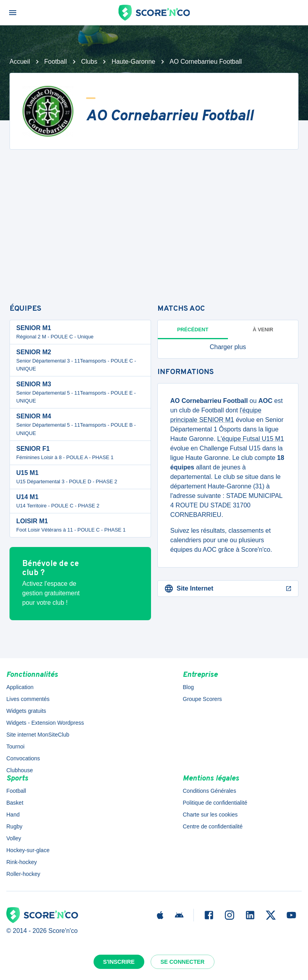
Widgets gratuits (26, 711)
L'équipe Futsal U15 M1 (251, 439)
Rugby (14, 826)
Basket (15, 803)
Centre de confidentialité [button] (213, 826)
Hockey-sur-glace (28, 850)
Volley (14, 838)
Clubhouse (20, 770)
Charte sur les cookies (210, 815)
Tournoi (15, 746)
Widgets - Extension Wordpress (45, 723)
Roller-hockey (23, 874)
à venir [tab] (263, 330)
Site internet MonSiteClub (38, 735)
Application (20, 687)
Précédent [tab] (193, 330)
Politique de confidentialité (215, 803)
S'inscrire (119, 962)
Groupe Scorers (202, 699)
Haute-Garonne (133, 62)
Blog (188, 687)
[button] (228, 347)
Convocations (23, 758)
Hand (13, 815)
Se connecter (183, 962)
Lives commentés (28, 699)
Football (56, 62)
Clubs (89, 62)
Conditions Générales (209, 791)
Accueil (20, 62)
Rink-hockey (22, 862)
